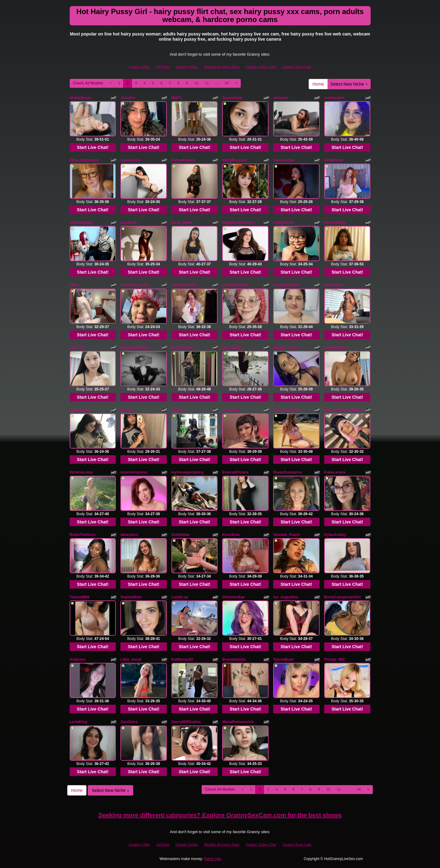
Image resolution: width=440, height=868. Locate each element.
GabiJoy (179, 410)
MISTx (177, 98)
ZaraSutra (129, 722)
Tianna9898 (80, 597)
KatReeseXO (182, 659)
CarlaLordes (284, 160)
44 (227, 83)
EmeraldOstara (235, 472)
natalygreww (81, 410)
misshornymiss (134, 472)
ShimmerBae (233, 597)
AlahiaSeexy (81, 98)
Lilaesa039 (231, 348)
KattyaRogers (183, 160)
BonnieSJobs (234, 659)
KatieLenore (335, 472)
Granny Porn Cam (297, 66)
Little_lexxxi (131, 659)
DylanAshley (335, 535)
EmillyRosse (182, 348)
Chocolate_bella (134, 285)
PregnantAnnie (286, 410)
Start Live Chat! (93, 147)
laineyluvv (129, 535)
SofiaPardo (334, 160)
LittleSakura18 (235, 285)
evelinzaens (334, 98)
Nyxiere (127, 410)
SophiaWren (131, 597)
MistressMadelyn (135, 348)
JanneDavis (131, 160)
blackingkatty (81, 223)
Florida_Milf (334, 659)
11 (207, 83)
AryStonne (334, 285)
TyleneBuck (283, 659)
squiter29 (128, 223)
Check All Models (88, 83)
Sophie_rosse (285, 348)
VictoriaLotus (81, 472)
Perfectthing (335, 223)
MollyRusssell (234, 160)
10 (196, 83)
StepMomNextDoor (239, 223)
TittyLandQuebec (85, 160)
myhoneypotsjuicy (187, 472)
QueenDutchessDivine (344, 410)
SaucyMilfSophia (186, 722)
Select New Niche (349, 84)
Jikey (74, 285)
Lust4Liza (180, 597)
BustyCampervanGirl (342, 597)
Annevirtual (232, 98)
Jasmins (128, 98)
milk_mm (78, 348)
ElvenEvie (231, 535)
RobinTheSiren (83, 535)
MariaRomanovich (238, 722)
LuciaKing (79, 722)
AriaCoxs (78, 659)
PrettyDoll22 (284, 223)
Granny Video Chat (261, 66)
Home (318, 84)
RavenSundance (287, 472)
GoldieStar (181, 535)
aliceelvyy (231, 410)
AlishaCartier (336, 348)
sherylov (281, 98)
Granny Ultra (139, 66)
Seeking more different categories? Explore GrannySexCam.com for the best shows (220, 815)
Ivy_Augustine (286, 597)
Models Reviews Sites (222, 66)
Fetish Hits (213, 859)
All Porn (163, 66)
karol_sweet (182, 223)
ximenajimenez (286, 285)
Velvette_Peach (286, 535)
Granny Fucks (187, 66)
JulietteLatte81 (184, 285)
